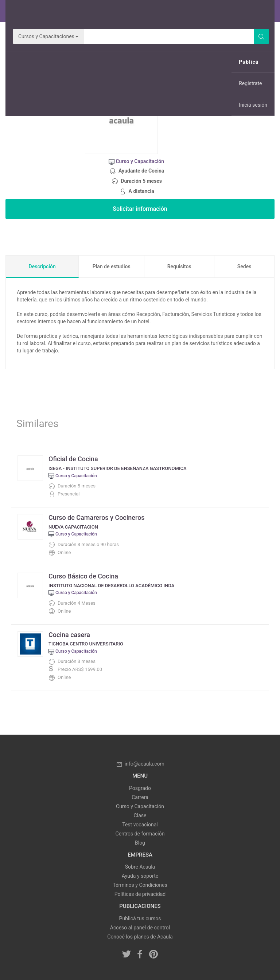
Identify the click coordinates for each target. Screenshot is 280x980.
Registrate (250, 83)
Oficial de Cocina (73, 459)
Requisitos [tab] (179, 266)
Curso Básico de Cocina (83, 576)
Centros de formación (140, 834)
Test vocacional (140, 825)
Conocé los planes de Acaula (140, 937)
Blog (140, 843)
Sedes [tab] (244, 266)
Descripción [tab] (42, 266)
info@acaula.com (140, 764)
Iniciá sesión (253, 105)
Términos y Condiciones (140, 885)
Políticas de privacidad (140, 894)
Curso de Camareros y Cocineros (97, 517)
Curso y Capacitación (140, 806)
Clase (140, 815)
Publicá (249, 62)
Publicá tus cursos (140, 918)
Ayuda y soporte (140, 876)
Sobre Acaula (140, 867)
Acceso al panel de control (140, 928)
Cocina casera (69, 635)
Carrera (140, 797)
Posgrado (140, 788)
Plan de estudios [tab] (112, 266)
